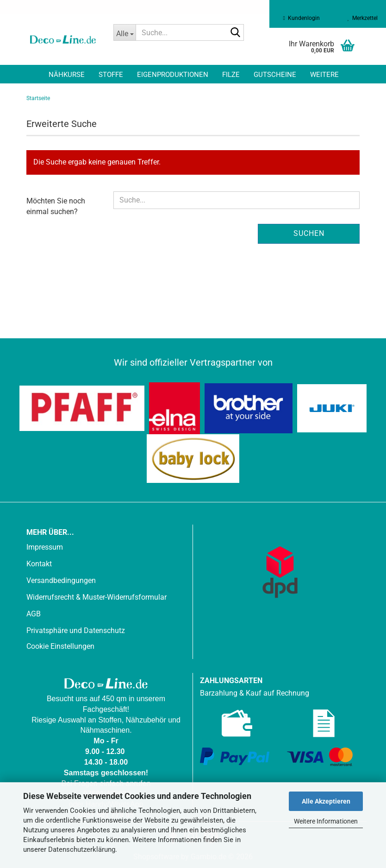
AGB (34, 614)
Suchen (309, 233)
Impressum (45, 547)
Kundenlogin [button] (302, 18)
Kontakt (39, 564)
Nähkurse (67, 75)
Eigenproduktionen (173, 75)
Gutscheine (275, 75)
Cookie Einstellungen (60, 646)
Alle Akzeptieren (326, 801)
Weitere (324, 75)
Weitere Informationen (326, 821)
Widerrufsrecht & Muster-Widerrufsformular (96, 597)
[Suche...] (125, 32)
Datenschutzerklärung (82, 849)
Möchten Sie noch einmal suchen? (56, 206)
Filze (231, 75)
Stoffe (111, 75)
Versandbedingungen (61, 580)
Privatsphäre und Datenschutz (76, 630)
